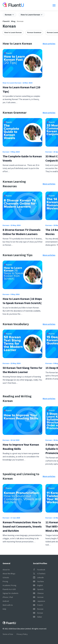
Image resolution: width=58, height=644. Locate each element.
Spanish (38, 589)
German (38, 597)
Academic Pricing (9, 585)
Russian (38, 609)
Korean (6, 152)
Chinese (38, 593)
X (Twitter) (39, 574)
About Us (6, 570)
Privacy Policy (22, 634)
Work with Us (8, 605)
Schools (6, 577)
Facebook (39, 570)
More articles (49, 44)
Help (4, 609)
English (38, 585)
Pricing (5, 581)
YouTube (38, 581)
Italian (37, 617)
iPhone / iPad (8, 597)
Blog (13, 21)
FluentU (6, 21)
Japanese (39, 601)
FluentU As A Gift (9, 589)
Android (6, 601)
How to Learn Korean (13, 32)
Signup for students (11, 593)
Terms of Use (8, 634)
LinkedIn (38, 577)
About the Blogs (9, 574)
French (38, 605)
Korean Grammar (34, 32)
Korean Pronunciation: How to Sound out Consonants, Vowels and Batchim (22, 526)
